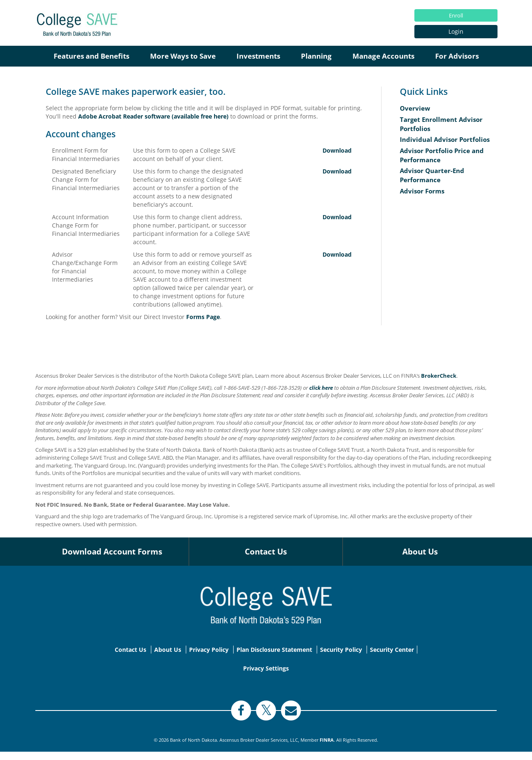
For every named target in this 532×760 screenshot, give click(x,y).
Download (337, 150)
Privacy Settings (266, 668)
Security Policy (341, 650)
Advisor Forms (422, 191)
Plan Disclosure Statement (274, 650)
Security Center (392, 650)
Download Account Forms (112, 552)
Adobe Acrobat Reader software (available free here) (153, 116)
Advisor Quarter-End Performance (432, 175)
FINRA (327, 740)
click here (321, 388)
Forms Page (203, 317)
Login (456, 31)
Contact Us (266, 552)
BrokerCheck (439, 376)
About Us (420, 552)
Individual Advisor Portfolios (445, 140)
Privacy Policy (209, 650)
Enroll (456, 15)
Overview (415, 108)
